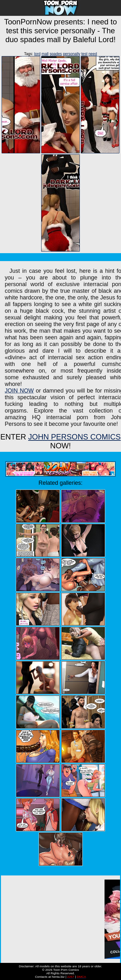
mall (45, 54)
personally (72, 54)
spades (56, 54)
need (93, 54)
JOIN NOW (19, 391)
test (84, 54)
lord (37, 54)
